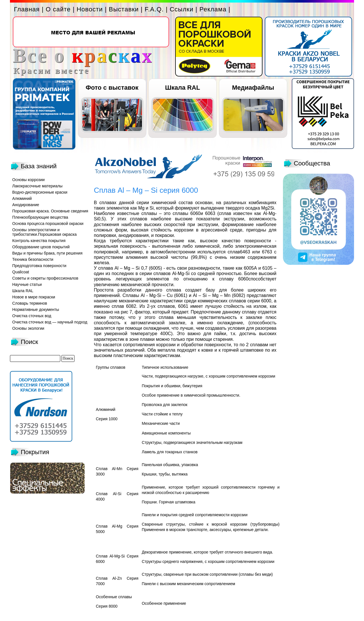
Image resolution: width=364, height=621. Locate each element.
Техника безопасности (33, 259)
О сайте (58, 9)
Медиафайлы (253, 88)
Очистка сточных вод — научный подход (50, 322)
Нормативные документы (36, 310)
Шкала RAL (183, 88)
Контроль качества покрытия (39, 241)
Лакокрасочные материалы (37, 186)
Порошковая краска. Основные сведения (50, 211)
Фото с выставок (112, 88)
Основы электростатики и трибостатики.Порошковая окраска (45, 232)
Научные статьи (27, 284)
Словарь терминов (30, 303)
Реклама (213, 9)
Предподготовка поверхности (39, 266)
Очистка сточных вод (32, 316)
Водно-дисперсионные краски (40, 192)
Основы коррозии (28, 180)
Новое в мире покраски (34, 297)
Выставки (124, 9)
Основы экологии (28, 328)
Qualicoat (21, 272)
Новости (90, 9)
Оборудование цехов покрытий (41, 247)
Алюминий (22, 198)
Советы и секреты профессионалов (45, 278)
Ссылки (182, 9)
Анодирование (26, 205)
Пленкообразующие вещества (40, 217)
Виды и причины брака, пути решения (47, 253)
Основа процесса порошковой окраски (48, 224)
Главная (27, 9)
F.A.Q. (154, 9)
